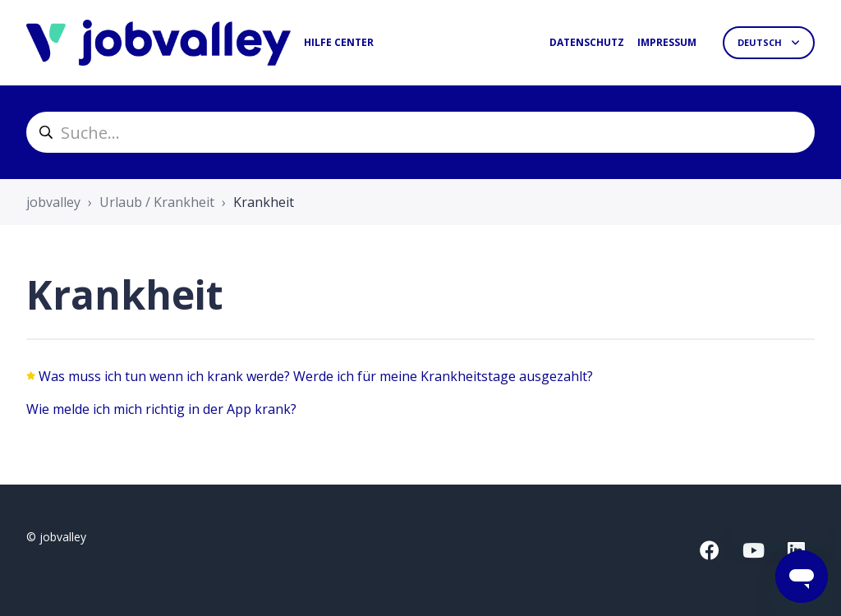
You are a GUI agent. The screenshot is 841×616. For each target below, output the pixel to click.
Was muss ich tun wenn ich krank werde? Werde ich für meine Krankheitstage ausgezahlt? (316, 376)
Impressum (667, 42)
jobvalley (53, 202)
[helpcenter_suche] (420, 132)
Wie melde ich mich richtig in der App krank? (161, 409)
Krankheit (264, 202)
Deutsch (761, 42)
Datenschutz (587, 42)
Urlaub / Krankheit (157, 202)
